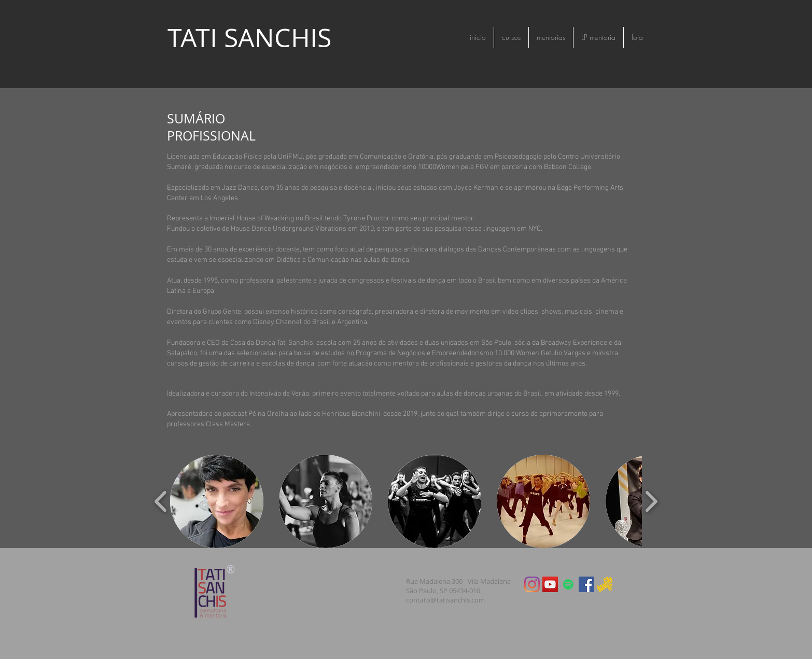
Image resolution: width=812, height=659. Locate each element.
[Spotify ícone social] (568, 584)
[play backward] (161, 501)
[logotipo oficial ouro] (605, 584)
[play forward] (651, 501)
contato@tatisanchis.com (445, 600)
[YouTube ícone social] (550, 584)
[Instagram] (532, 584)
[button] (217, 501)
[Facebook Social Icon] (586, 584)
